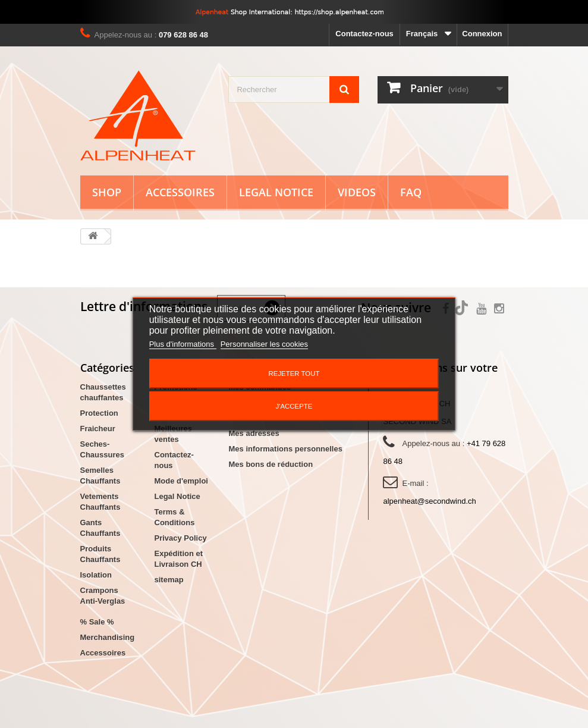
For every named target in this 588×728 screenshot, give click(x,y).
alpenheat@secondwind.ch (429, 501)
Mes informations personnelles (286, 449)
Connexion (482, 34)
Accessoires (180, 192)
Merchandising (108, 637)
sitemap (169, 580)
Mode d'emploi (181, 481)
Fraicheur (98, 429)
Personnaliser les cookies (264, 344)
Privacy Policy (181, 538)
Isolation (96, 575)
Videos (357, 192)
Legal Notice (276, 192)
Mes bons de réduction (271, 464)
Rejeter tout (294, 374)
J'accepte (294, 406)
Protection (99, 413)
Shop (107, 192)
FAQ (411, 192)
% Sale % (97, 622)
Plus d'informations (183, 344)
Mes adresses (254, 433)
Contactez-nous (364, 34)
